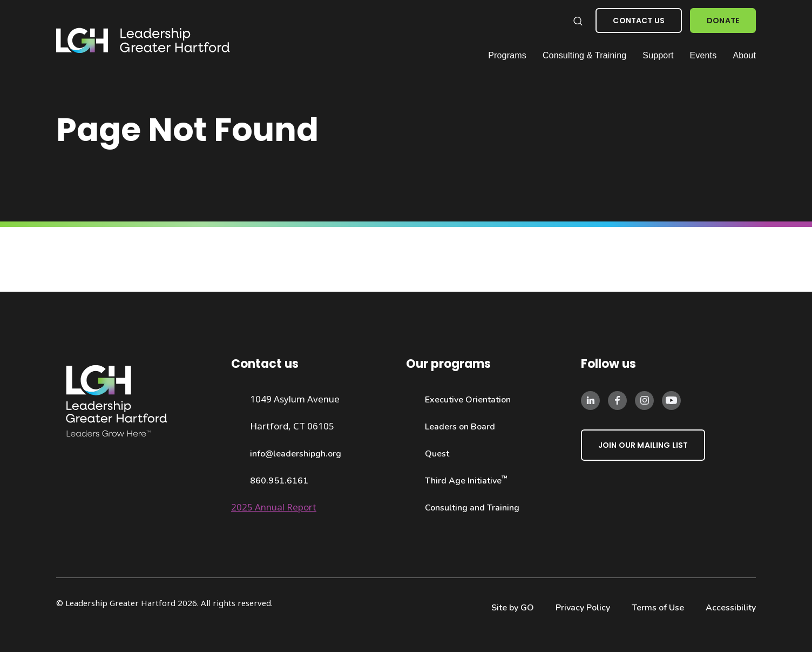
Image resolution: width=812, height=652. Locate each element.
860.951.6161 (279, 481)
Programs (507, 55)
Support (658, 55)
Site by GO (513, 608)
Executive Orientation (468, 400)
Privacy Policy (583, 608)
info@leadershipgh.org (296, 454)
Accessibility (731, 608)
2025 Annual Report (274, 507)
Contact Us (639, 21)
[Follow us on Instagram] (644, 400)
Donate (723, 21)
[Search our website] (577, 21)
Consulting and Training (472, 508)
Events (703, 55)
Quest (437, 454)
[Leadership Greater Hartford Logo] (143, 41)
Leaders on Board (460, 427)
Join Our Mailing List (643, 445)
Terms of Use (658, 608)
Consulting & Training (584, 55)
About (744, 55)
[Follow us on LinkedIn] (590, 400)
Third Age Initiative (466, 481)
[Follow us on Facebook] (617, 400)
